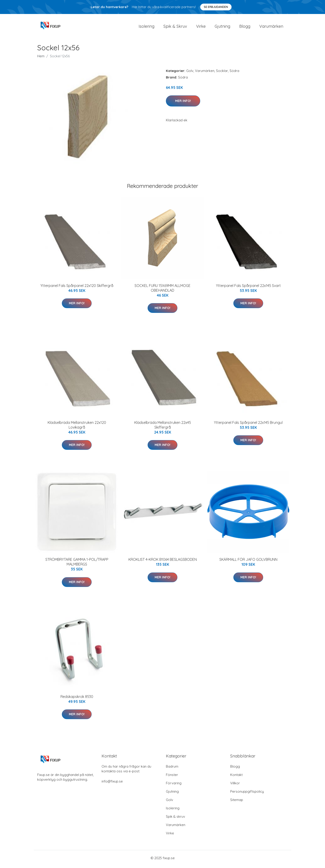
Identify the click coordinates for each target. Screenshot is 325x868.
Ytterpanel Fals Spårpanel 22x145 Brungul (248, 425)
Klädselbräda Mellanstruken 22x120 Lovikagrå (77, 427)
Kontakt (236, 777)
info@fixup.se (112, 784)
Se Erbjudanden (216, 7)
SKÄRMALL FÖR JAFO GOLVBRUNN (248, 562)
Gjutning (222, 27)
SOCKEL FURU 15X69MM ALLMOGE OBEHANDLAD (162, 290)
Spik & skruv (175, 819)
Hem (41, 58)
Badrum (172, 769)
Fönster (172, 777)
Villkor (235, 785)
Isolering (146, 27)
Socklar (222, 73)
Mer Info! (183, 103)
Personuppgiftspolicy (247, 794)
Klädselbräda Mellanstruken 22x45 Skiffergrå (163, 427)
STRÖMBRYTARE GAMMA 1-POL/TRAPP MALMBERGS (77, 564)
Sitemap (237, 802)
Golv (190, 73)
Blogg (245, 27)
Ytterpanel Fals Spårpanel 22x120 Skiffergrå (77, 288)
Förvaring (174, 785)
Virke (201, 27)
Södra (234, 73)
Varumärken (271, 27)
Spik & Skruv (175, 27)
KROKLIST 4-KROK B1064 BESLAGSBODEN (163, 562)
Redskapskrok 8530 (77, 699)
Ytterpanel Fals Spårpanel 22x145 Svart (248, 288)
